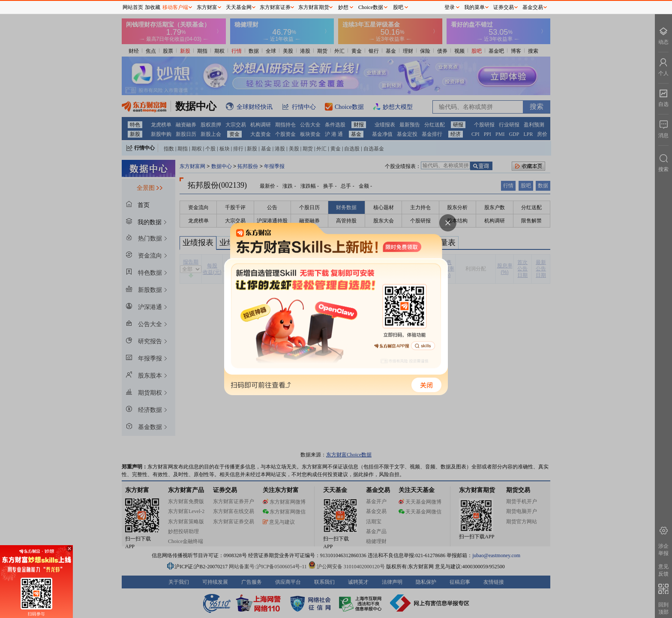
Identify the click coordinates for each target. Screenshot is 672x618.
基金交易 (533, 7)
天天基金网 (239, 7)
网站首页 (133, 7)
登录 (450, 7)
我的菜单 (474, 7)
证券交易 (504, 7)
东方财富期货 (314, 7)
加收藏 (153, 7)
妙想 (343, 7)
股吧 (398, 7)
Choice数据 (371, 7)
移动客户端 (175, 7)
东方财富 (207, 7)
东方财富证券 (275, 7)
